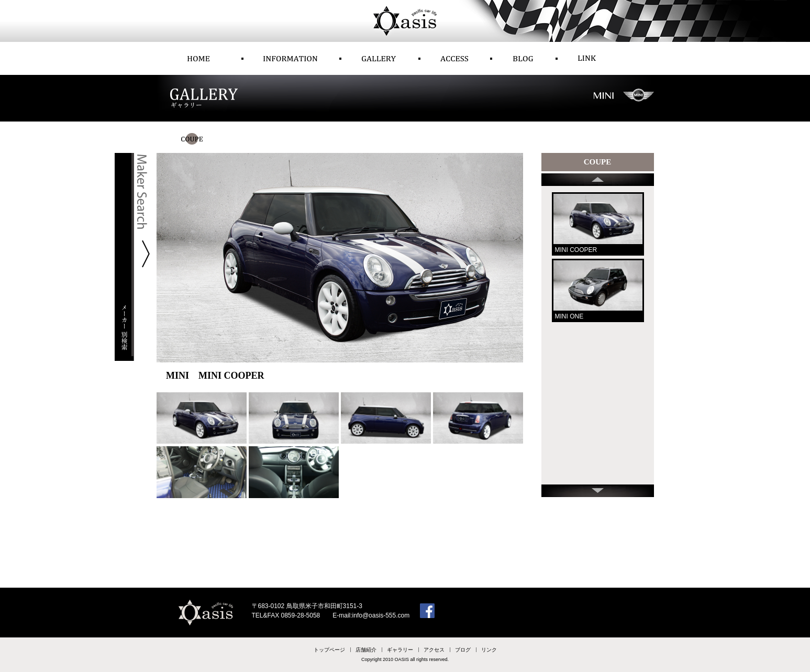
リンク (489, 650)
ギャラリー (400, 650)
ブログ (463, 650)
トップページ (329, 650)
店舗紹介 (366, 650)
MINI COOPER (576, 250)
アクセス (434, 650)
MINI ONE (569, 316)
